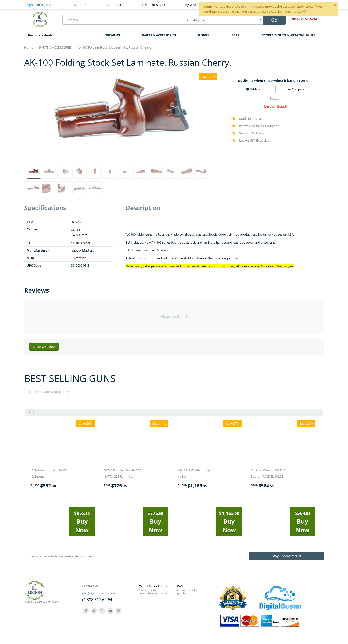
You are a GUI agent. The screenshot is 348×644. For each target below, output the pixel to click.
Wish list (254, 89)
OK (305, 11)
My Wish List (193, 5)
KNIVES (204, 35)
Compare (296, 89)
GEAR (236, 35)
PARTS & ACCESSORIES (159, 35)
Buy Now (82, 522)
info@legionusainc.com (98, 593)
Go (274, 20)
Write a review (44, 347)
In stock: (276, 98)
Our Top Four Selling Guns (49, 392)
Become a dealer (41, 35)
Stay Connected (286, 556)
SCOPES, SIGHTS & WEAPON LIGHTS (289, 35)
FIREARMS (112, 35)
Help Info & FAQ (153, 5)
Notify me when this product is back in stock (270, 80)
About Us (80, 5)
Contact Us (114, 5)
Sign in (32, 5)
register (46, 5)
